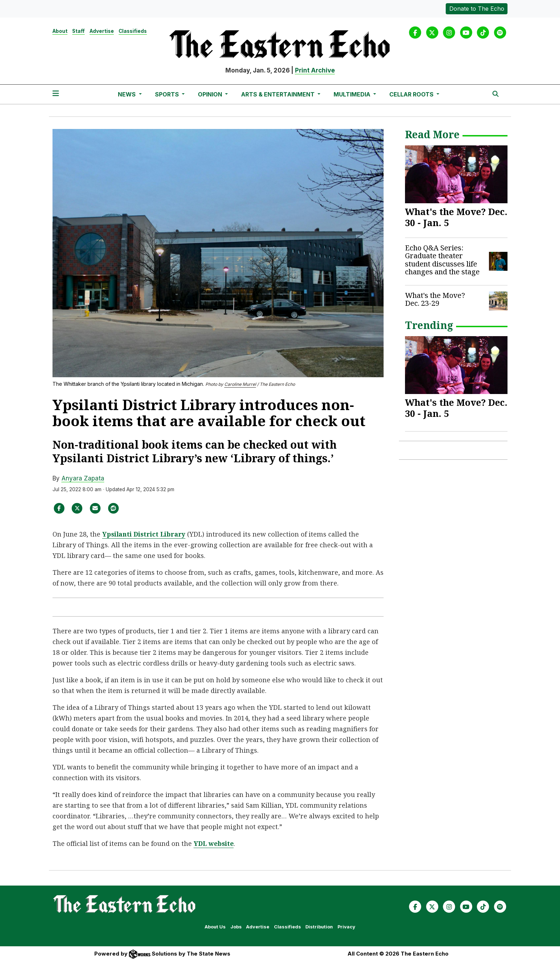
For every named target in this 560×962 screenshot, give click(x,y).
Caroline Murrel (240, 384)
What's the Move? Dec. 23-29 (435, 299)
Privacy (346, 927)
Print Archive (315, 70)
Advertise (102, 31)
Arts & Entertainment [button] (279, 94)
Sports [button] (168, 94)
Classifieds (133, 31)
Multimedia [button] (353, 94)
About (60, 31)
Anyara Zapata (83, 478)
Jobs (236, 927)
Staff (78, 31)
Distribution (319, 927)
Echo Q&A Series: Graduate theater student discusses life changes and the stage (442, 260)
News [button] (127, 94)
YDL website (214, 843)
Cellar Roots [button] (412, 94)
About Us (215, 927)
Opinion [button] (211, 94)
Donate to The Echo (477, 9)
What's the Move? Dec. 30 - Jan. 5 (456, 217)
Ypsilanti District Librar (144, 534)
